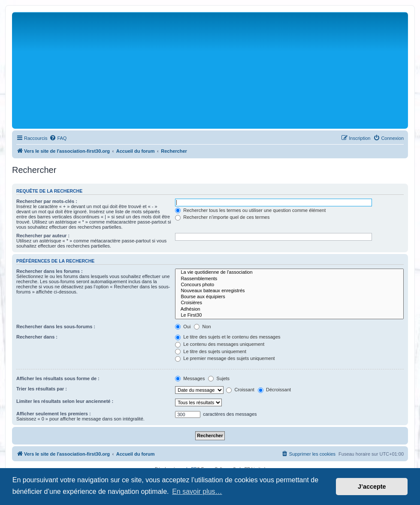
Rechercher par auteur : (43, 236)
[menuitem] (58, 138)
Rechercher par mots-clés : (47, 201)
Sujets (219, 378)
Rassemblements (289, 279)
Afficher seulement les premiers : (54, 414)
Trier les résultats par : (42, 389)
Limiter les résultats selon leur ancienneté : (65, 401)
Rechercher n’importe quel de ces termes (222, 217)
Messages (190, 378)
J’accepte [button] (372, 487)
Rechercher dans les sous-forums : (56, 327)
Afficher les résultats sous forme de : (58, 378)
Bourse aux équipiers (289, 297)
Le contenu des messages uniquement (220, 344)
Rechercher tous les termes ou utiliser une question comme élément (250, 210)
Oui (183, 327)
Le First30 (289, 315)
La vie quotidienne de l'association (289, 272)
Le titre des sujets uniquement (211, 351)
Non (202, 327)
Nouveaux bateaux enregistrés (289, 291)
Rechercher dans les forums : (50, 271)
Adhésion (289, 309)
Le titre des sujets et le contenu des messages (228, 337)
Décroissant (274, 390)
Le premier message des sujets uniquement (225, 358)
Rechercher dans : (37, 337)
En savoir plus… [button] (197, 491)
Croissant (240, 390)
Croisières (289, 303)
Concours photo (289, 285)
